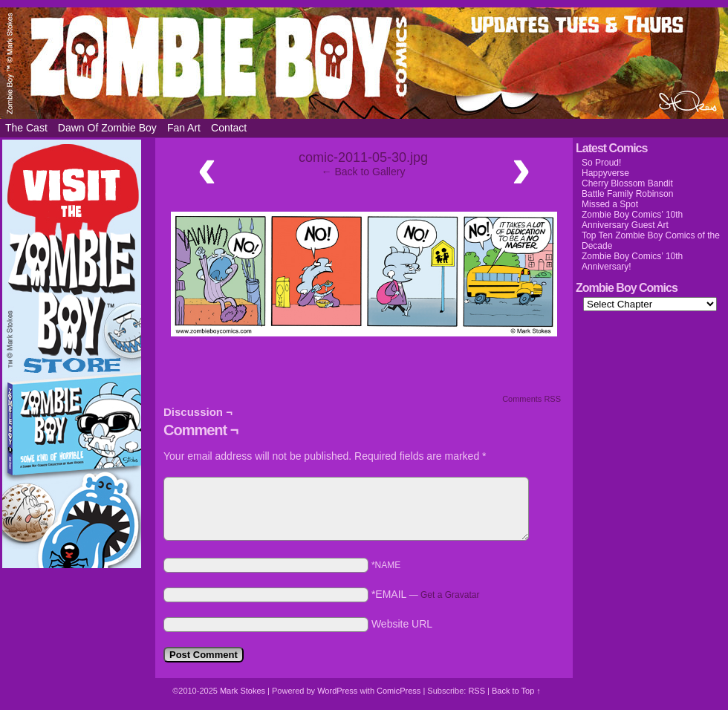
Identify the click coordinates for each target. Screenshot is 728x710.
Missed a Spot (610, 204)
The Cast (26, 128)
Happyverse (605, 173)
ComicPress (399, 691)
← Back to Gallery (364, 172)
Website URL (402, 624)
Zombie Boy (364, 63)
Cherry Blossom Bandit (627, 183)
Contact (229, 128)
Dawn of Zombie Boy (107, 128)
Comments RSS (532, 399)
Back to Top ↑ (516, 691)
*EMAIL (426, 594)
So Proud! (601, 163)
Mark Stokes (244, 691)
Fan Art (184, 128)
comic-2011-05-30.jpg (363, 157)
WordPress (337, 691)
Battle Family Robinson (627, 194)
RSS (477, 691)
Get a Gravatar (450, 595)
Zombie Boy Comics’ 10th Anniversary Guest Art (632, 220)
